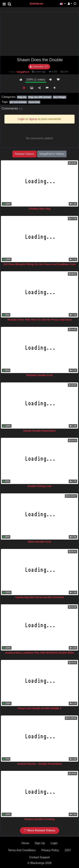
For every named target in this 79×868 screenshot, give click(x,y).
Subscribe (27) (39, 67)
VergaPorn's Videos (52, 154)
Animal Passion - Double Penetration (40, 764)
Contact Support (40, 857)
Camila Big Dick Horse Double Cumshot (39, 597)
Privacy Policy (50, 850)
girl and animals (18, 102)
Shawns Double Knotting (39, 819)
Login (54, 843)
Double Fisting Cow (39, 486)
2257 (68, 850)
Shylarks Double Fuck (39, 375)
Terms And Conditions (22, 850)
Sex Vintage (60, 97)
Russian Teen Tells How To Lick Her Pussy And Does (39, 320)
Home (25, 843)
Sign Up (40, 843)
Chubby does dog (40, 209)
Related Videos (24, 154)
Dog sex (22, 97)
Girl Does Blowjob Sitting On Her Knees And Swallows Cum (39, 264)
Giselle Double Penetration (39, 431)
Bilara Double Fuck (39, 542)
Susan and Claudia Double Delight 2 (39, 708)
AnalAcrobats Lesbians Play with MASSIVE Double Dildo (40, 653)
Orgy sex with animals (40, 97)
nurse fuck (34, 102)
